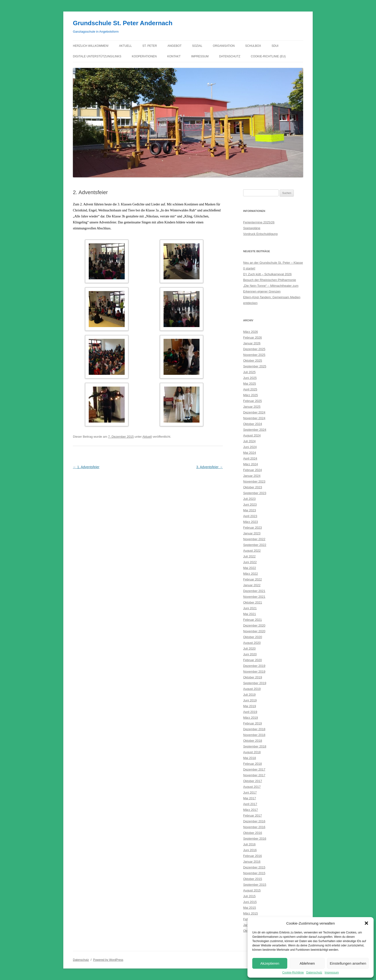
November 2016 (254, 827)
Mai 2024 (250, 453)
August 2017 (252, 787)
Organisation (224, 46)
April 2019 (250, 712)
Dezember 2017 (254, 769)
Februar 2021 (253, 620)
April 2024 (250, 458)
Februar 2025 (253, 401)
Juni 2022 (250, 562)
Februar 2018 (253, 764)
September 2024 (255, 430)
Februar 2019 (253, 723)
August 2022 (252, 551)
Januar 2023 (252, 533)
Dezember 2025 (254, 349)
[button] (366, 923)
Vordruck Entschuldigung (260, 234)
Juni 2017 (250, 792)
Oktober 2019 (253, 677)
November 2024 (254, 418)
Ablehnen (307, 963)
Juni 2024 (250, 447)
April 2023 (250, 516)
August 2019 (252, 689)
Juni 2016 (250, 850)
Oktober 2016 (253, 833)
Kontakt (174, 56)
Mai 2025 (250, 384)
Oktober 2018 (253, 741)
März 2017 (250, 810)
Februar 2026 (253, 338)
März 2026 (250, 332)
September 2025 (255, 366)
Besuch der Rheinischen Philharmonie (270, 280)
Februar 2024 (253, 470)
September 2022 (255, 545)
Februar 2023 (253, 528)
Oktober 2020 (253, 637)
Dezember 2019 (254, 666)
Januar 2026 (252, 343)
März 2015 (250, 913)
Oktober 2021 (253, 602)
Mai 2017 (250, 798)
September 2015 (255, 885)
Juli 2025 (249, 372)
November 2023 (254, 481)
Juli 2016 (249, 844)
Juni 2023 (250, 505)
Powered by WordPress (108, 960)
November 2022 (254, 539)
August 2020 (252, 643)
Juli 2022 (249, 556)
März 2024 (250, 464)
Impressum (332, 973)
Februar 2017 (253, 816)
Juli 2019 (249, 695)
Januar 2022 (252, 585)
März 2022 (250, 574)
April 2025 (250, 389)
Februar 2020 (253, 660)
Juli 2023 (249, 499)
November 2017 (254, 775)
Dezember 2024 (254, 412)
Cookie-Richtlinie (293, 973)
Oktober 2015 (253, 879)
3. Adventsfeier (209, 467)
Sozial (197, 46)
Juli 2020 (249, 648)
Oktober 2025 (253, 361)
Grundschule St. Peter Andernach (123, 23)
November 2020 (254, 631)
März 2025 (250, 395)
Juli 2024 (249, 441)
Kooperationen (144, 56)
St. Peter (150, 46)
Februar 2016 (253, 856)
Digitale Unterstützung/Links (97, 56)
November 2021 (254, 597)
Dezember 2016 (254, 821)
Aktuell (126, 46)
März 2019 (250, 718)
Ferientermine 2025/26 (259, 222)
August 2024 (252, 435)
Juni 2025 (250, 378)
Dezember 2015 (254, 867)
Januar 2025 (252, 407)
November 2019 (254, 672)
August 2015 (252, 890)
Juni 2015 (250, 902)
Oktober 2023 (253, 487)
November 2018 (254, 735)
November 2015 (254, 873)
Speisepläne (252, 228)
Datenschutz (314, 973)
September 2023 (255, 493)
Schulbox (253, 46)
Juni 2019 (250, 700)
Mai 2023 (250, 510)
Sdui (275, 46)
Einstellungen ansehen (348, 963)
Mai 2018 (250, 758)
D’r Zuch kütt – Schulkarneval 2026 (267, 274)
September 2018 (255, 746)
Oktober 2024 (253, 424)
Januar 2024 (252, 476)
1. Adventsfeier (86, 467)
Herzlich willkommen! (91, 46)
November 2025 (254, 355)
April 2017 (250, 804)
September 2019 (255, 683)
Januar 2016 (252, 862)
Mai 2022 (250, 568)
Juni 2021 (250, 608)
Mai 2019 (250, 706)
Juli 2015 (249, 896)
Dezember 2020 (254, 625)
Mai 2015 (250, 908)
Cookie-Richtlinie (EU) (268, 56)
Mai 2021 (250, 614)
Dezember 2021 (254, 591)
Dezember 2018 (254, 729)
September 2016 (255, 839)
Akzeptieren (270, 963)
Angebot (174, 46)
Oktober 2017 (253, 781)
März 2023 (250, 522)
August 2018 (252, 752)
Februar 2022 (253, 579)
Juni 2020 (250, 654)
